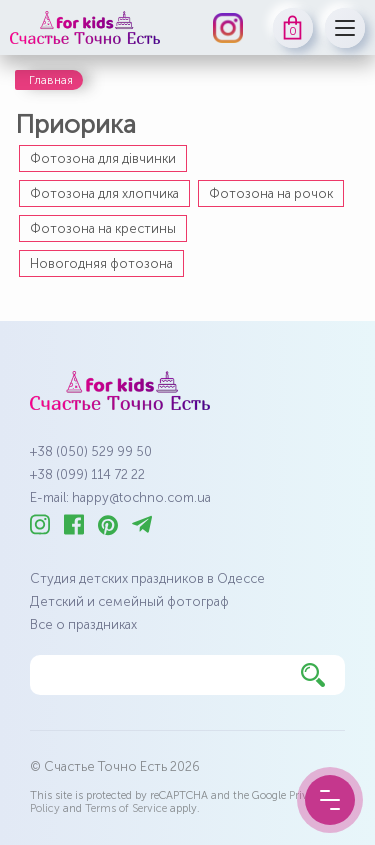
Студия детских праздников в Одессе (147, 578)
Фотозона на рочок (271, 193)
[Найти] (313, 675)
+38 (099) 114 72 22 (87, 474)
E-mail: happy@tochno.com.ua (120, 497)
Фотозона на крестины (103, 228)
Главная (51, 80)
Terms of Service (126, 808)
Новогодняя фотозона (101, 263)
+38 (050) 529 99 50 (91, 451)
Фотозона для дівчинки (103, 158)
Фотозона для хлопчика (104, 193)
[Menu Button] (330, 800)
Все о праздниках (83, 624)
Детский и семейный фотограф (129, 601)
